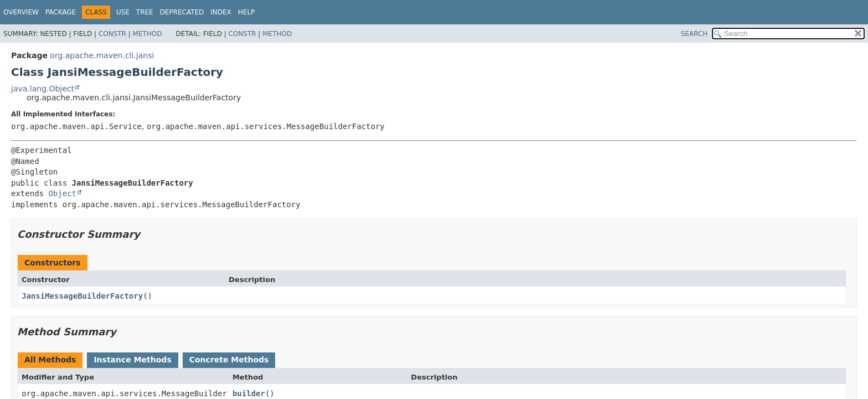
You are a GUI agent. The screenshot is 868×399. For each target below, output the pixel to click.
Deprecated (182, 12)
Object (62, 193)
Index (221, 12)
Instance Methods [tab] (132, 360)
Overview (21, 12)
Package (61, 12)
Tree (145, 12)
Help (247, 12)
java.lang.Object (43, 89)
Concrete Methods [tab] (229, 360)
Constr (112, 34)
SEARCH (694, 34)
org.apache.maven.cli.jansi (102, 55)
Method (148, 34)
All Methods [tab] (50, 360)
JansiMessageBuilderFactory (82, 296)
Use (123, 12)
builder (249, 393)
